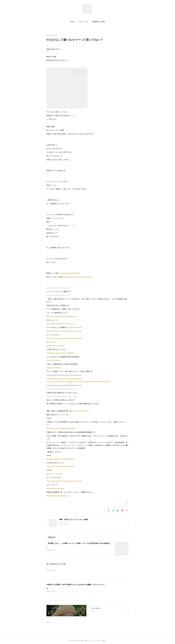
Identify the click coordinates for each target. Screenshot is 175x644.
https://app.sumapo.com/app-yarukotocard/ (78, 277)
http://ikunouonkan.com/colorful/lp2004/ (60, 459)
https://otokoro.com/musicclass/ (58, 496)
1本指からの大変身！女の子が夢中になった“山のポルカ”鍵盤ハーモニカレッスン (76, 585)
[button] (72, 22)
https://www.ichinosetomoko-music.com (60, 324)
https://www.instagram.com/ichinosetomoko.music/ (64, 338)
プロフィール (83, 22)
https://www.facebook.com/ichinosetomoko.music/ (64, 331)
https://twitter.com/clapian (55, 346)
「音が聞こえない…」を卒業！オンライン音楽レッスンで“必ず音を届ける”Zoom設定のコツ (80, 543)
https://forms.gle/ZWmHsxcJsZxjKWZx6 (61, 353)
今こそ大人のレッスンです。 (57, 564)
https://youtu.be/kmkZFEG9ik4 (68, 273)
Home (72, 22)
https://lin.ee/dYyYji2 (54, 368)
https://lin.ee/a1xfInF (54, 360)
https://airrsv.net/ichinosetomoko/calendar (61, 316)
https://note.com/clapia (54, 474)
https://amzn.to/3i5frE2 (81, 411)
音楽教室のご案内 (99, 22)
